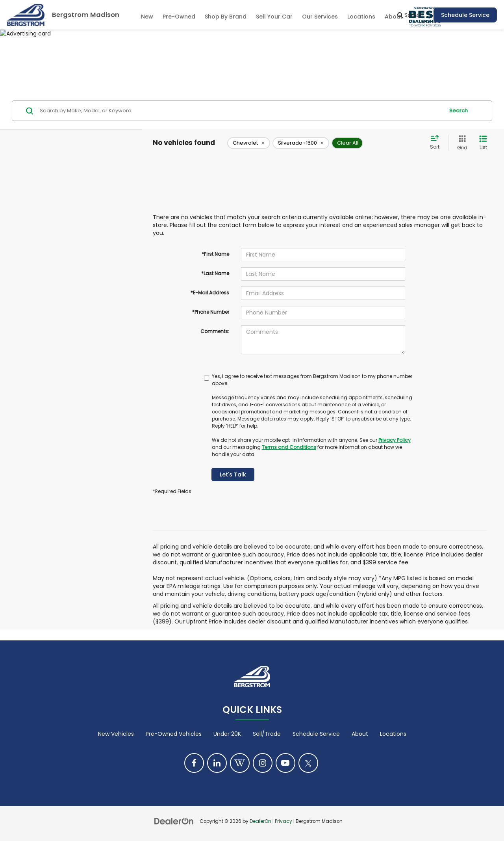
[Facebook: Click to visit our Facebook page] (194, 763)
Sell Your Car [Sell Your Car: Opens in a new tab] (274, 17)
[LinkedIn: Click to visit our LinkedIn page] (217, 763)
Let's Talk (233, 474)
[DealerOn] (174, 821)
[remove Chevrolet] (249, 143)
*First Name (215, 254)
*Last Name (215, 273)
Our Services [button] (320, 17)
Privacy (283, 821)
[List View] (483, 143)
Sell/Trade (267, 734)
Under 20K (227, 734)
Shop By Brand (226, 17)
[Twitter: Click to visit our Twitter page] (308, 763)
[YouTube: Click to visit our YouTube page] (285, 763)
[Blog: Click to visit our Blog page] (240, 763)
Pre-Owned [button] (179, 17)
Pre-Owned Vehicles (174, 734)
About (360, 734)
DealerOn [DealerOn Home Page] (260, 821)
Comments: (215, 331)
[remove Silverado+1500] (301, 143)
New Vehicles (116, 734)
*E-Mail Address (210, 293)
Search (459, 111)
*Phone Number (211, 312)
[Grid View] (461, 143)
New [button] (147, 17)
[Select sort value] (437, 143)
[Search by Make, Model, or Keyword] (241, 111)
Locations (361, 17)
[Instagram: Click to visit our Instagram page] (263, 763)
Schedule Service (465, 15)
